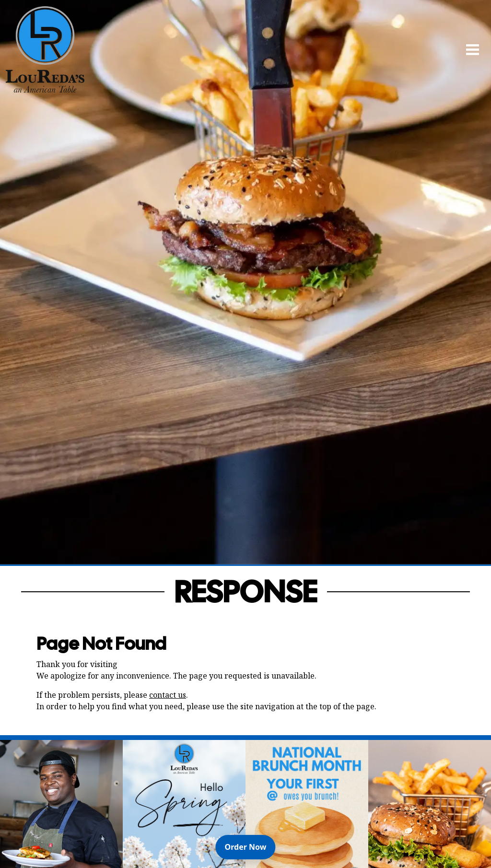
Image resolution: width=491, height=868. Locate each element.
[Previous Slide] (15, 818)
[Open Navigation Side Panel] (468, 49)
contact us (168, 695)
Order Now (250, 846)
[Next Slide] (476, 818)
